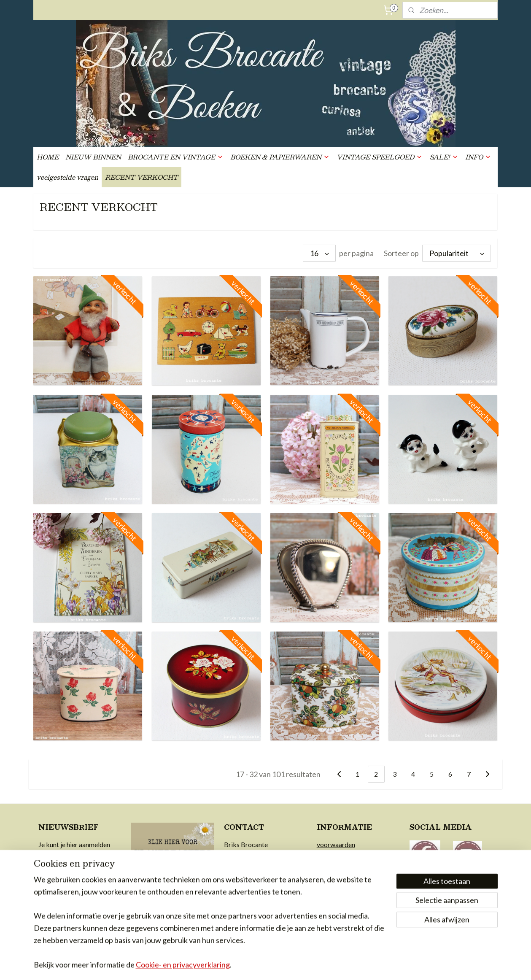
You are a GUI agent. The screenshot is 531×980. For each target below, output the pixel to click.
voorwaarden (336, 844)
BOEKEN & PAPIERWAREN (280, 157)
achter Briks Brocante (349, 887)
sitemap (238, 965)
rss (253, 965)
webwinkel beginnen (282, 965)
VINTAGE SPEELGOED (380, 157)
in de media (333, 898)
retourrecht (333, 866)
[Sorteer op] (457, 253)
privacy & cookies (342, 876)
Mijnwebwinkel (351, 965)
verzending (333, 855)
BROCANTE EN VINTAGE (176, 157)
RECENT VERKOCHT (142, 177)
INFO (478, 157)
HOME (48, 157)
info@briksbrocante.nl (257, 866)
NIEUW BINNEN (93, 157)
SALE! (444, 157)
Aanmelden (64, 910)
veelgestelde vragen (67, 177)
